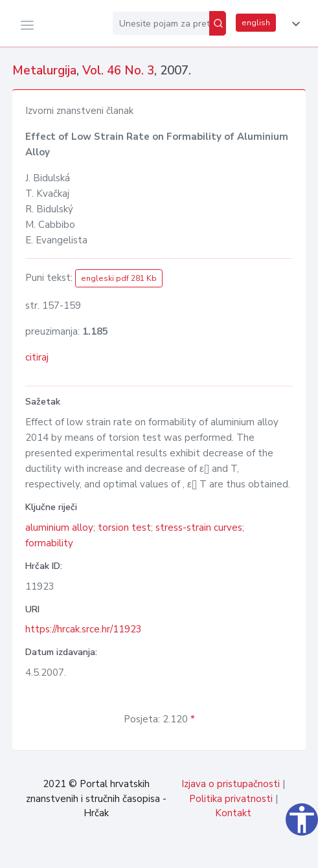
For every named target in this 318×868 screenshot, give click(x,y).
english (256, 23)
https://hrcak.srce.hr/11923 (84, 629)
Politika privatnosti (231, 799)
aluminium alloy (59, 528)
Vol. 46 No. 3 (118, 71)
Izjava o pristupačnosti (231, 784)
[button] (293, 24)
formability (49, 543)
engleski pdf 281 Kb (119, 278)
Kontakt (233, 813)
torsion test (124, 528)
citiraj (37, 357)
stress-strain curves (199, 528)
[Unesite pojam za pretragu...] (161, 23)
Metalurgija (44, 71)
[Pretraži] (218, 23)
